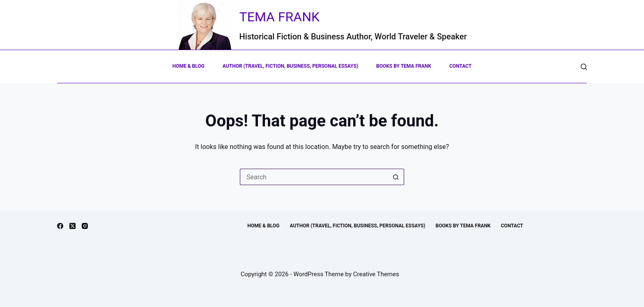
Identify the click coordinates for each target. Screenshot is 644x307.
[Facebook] (60, 226)
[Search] (584, 67)
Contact (460, 66)
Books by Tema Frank (404, 66)
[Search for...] (314, 177)
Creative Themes (376, 274)
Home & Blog (189, 66)
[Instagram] (85, 226)
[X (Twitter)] (72, 226)
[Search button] (396, 177)
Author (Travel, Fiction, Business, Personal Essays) (290, 66)
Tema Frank (280, 17)
